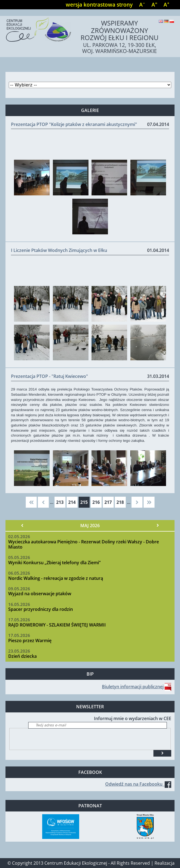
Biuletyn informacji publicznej (133, 687)
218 (120, 502)
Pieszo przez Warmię (30, 641)
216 (96, 502)
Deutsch (166, 21)
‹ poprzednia (43, 502)
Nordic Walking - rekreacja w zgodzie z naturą (56, 578)
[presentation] (51, 739)
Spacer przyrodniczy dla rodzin (41, 609)
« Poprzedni (22, 526)
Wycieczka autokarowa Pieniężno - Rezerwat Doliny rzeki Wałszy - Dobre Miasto (84, 544)
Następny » (158, 526)
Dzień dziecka (22, 656)
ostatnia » (149, 502)
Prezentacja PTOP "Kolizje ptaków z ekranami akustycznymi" (74, 124)
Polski (172, 21)
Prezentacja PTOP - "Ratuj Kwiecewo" (49, 376)
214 (72, 502)
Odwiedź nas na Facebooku (138, 784)
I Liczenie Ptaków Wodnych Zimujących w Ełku (59, 250)
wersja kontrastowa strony (99, 5)
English (161, 21)
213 (60, 502)
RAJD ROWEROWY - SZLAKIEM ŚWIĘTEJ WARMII (57, 625)
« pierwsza (31, 502)
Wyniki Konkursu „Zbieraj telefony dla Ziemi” (54, 563)
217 (108, 502)
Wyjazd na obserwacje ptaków (40, 594)
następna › (137, 502)
